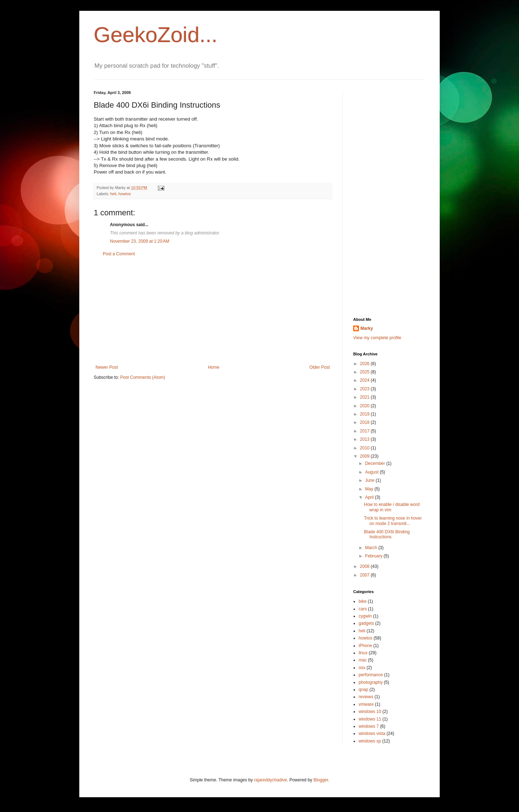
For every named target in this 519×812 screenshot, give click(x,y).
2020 (365, 406)
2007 (365, 575)
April (370, 497)
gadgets (366, 623)
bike (363, 601)
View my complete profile (377, 338)
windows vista (372, 734)
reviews (366, 697)
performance (371, 675)
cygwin (365, 616)
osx (362, 668)
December (376, 463)
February (374, 556)
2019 (365, 414)
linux (363, 653)
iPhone (365, 646)
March (372, 548)
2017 (365, 431)
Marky (367, 328)
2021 (365, 397)
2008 (365, 566)
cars (363, 609)
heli (113, 194)
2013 (365, 439)
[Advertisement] (213, 311)
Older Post (320, 367)
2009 (365, 456)
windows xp (370, 741)
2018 (365, 422)
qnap (363, 690)
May (370, 489)
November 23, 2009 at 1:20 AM (139, 241)
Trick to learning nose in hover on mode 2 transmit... (393, 521)
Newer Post (107, 367)
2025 (365, 372)
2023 (365, 389)
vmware (366, 704)
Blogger (321, 780)
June (370, 480)
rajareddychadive (270, 780)
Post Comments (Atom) (143, 377)
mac (363, 660)
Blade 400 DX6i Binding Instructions (387, 534)
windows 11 (370, 719)
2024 (365, 380)
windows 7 (369, 726)
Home (214, 367)
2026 (365, 364)
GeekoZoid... (156, 35)
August (372, 472)
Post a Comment (119, 254)
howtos (125, 194)
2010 (365, 448)
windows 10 (370, 712)
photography (371, 682)
